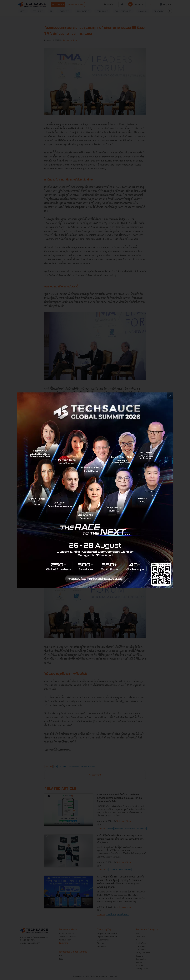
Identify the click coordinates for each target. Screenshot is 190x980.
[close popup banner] (170, 396)
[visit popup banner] (95, 490)
